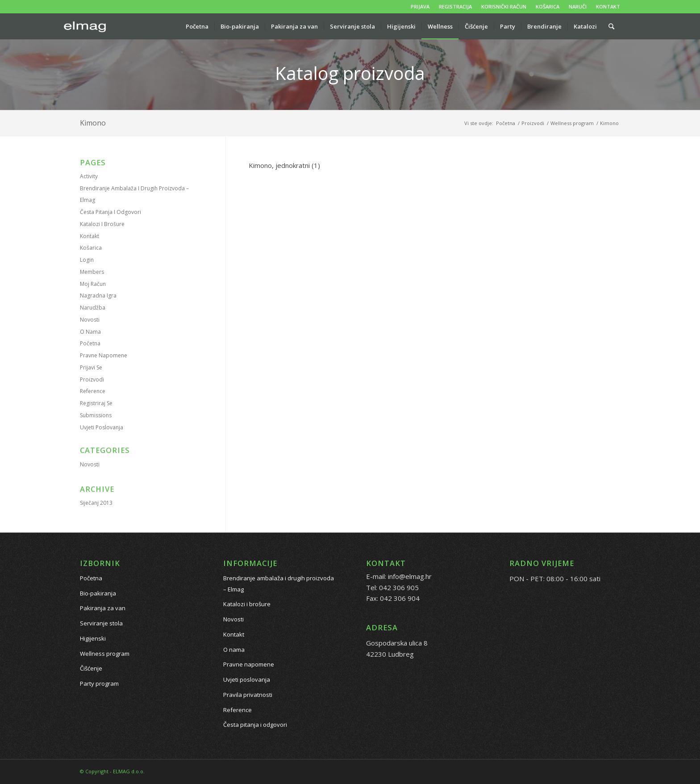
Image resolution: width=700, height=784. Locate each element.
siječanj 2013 (96, 503)
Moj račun (93, 284)
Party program (99, 683)
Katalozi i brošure (102, 224)
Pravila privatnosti (248, 695)
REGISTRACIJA (455, 6)
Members (92, 272)
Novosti (90, 320)
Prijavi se (91, 367)
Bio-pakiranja (98, 593)
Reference (93, 391)
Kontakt (90, 236)
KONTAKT (608, 6)
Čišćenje (91, 668)
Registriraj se (96, 403)
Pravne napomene (104, 355)
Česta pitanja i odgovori (110, 212)
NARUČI (578, 6)
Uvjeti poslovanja (102, 427)
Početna (90, 343)
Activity (89, 176)
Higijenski (93, 638)
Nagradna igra (98, 296)
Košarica (91, 248)
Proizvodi (92, 379)
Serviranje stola (101, 623)
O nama (90, 332)
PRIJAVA (420, 6)
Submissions (96, 415)
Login (87, 260)
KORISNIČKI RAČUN (504, 6)
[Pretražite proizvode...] (611, 26)
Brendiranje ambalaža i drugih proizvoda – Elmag (279, 584)
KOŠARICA (548, 6)
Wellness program (105, 654)
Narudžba (93, 308)
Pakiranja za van (103, 608)
